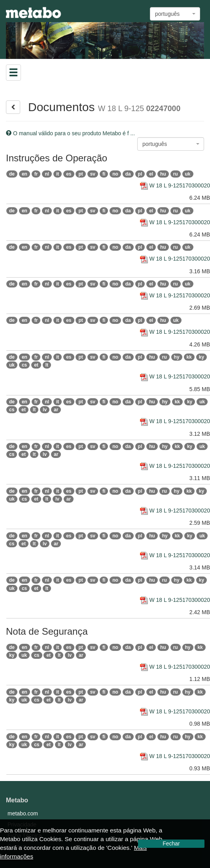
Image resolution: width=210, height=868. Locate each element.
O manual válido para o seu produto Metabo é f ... (70, 133)
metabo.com (23, 813)
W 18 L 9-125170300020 (175, 185)
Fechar (171, 843)
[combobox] (175, 14)
